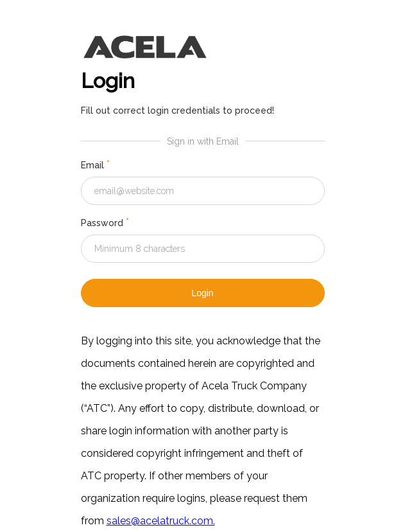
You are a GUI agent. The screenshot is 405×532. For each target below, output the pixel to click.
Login (202, 293)
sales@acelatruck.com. (161, 521)
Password (105, 223)
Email (95, 165)
